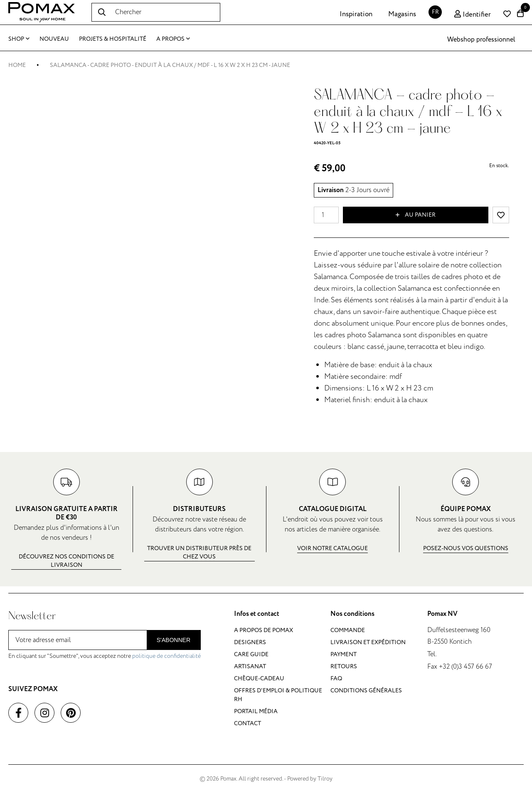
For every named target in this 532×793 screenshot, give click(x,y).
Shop (19, 39)
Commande (348, 630)
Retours (344, 666)
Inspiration (356, 14)
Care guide (251, 654)
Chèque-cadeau (259, 678)
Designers (250, 642)
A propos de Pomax (264, 630)
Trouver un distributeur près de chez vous (199, 552)
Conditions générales (366, 690)
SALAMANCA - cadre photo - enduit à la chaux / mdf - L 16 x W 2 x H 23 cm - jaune (170, 65)
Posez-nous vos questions (466, 548)
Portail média (256, 711)
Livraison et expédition (368, 642)
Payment (344, 654)
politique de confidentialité (166, 656)
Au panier (416, 215)
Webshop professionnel (481, 40)
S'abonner (174, 640)
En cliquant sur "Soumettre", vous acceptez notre (105, 656)
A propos (173, 39)
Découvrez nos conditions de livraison (66, 561)
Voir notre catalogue (332, 548)
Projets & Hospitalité (113, 39)
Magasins (402, 14)
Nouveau (54, 39)
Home (17, 65)
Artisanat (250, 666)
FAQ (336, 678)
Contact (248, 723)
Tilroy (325, 779)
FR (435, 12)
